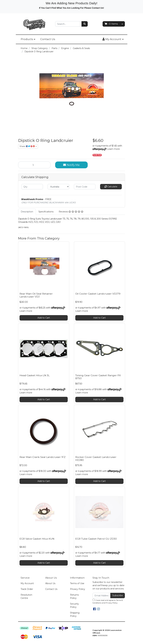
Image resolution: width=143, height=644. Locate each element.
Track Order (27, 589)
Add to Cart (44, 318)
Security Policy (74, 605)
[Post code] (85, 187)
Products (27, 39)
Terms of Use (77, 583)
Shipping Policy (75, 614)
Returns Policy (74, 596)
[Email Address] (102, 596)
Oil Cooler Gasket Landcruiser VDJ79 (98, 294)
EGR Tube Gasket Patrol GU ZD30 (96, 539)
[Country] (58, 187)
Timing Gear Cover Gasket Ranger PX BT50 (98, 377)
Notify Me (71, 165)
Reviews (71, 212)
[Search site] (85, 24)
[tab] (27, 212)
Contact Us (48, 39)
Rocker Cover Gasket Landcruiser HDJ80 (96, 459)
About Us (50, 583)
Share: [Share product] (27, 146)
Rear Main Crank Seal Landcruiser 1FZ (43, 457)
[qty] (32, 187)
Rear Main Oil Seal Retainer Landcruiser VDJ (36, 295)
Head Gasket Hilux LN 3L (35, 375)
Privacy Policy (78, 589)
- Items (111, 24)
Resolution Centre (26, 596)
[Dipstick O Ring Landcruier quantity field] (34, 165)
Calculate (111, 187)
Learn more (113, 149)
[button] (113, 39)
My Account (27, 583)
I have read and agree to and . (108, 601)
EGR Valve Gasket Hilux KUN (37, 539)
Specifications (46, 212)
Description (27, 212)
